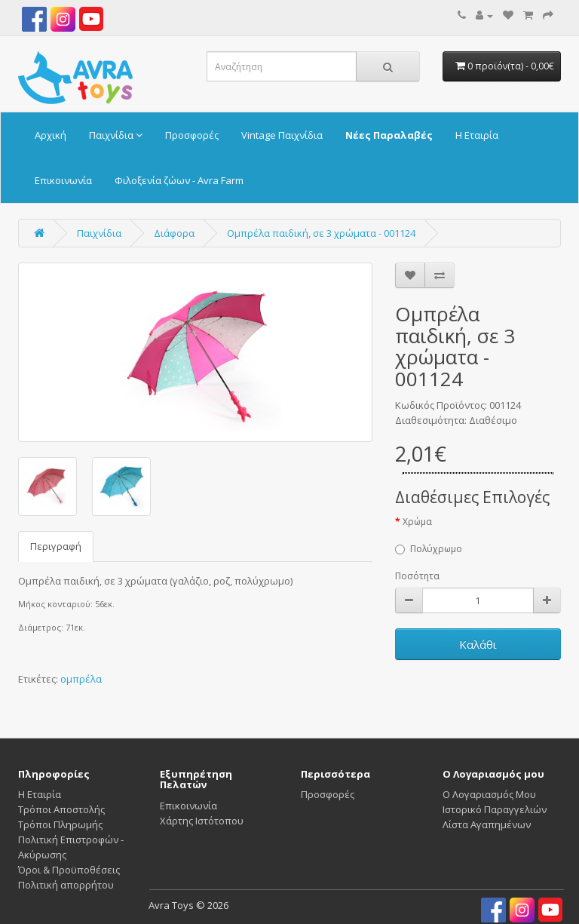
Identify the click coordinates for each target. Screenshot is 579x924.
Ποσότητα (417, 576)
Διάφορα (174, 233)
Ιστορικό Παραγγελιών (495, 809)
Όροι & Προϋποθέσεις (69, 870)
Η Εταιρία (477, 135)
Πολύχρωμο (429, 549)
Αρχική (51, 135)
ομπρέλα (81, 679)
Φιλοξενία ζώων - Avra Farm (179, 180)
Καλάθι (478, 644)
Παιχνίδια (116, 135)
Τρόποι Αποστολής (61, 809)
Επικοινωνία (63, 180)
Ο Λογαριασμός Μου (489, 794)
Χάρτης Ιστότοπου (202, 821)
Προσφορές (192, 135)
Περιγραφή (56, 546)
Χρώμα (417, 522)
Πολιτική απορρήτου (66, 885)
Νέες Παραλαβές (389, 135)
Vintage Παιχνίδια (282, 135)
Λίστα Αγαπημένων (487, 824)
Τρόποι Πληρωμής (60, 824)
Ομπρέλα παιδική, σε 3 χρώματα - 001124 (321, 233)
